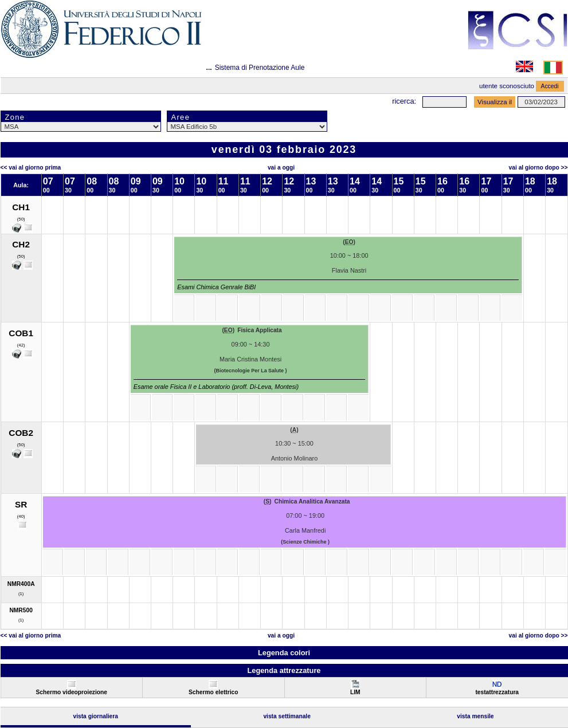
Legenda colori (284, 653)
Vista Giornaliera (95, 716)
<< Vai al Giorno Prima (31, 168)
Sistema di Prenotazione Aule (260, 68)
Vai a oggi (281, 168)
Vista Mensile (475, 716)
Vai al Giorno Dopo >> (538, 168)
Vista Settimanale (287, 716)
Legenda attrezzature (284, 670)
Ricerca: (404, 101)
